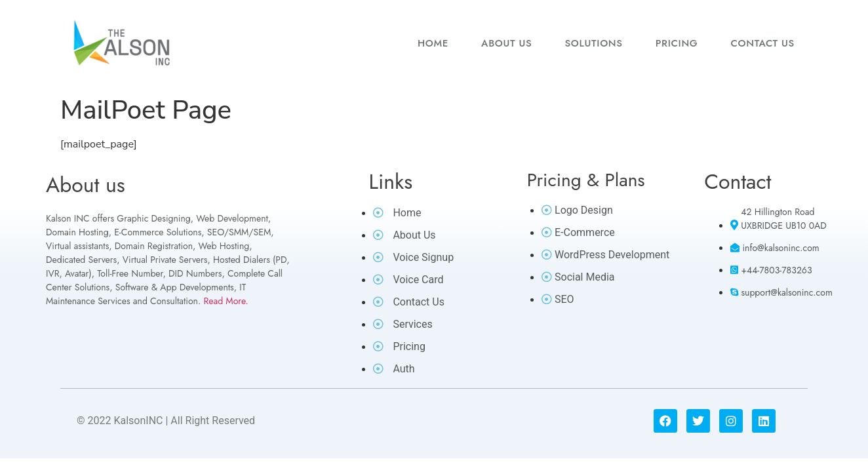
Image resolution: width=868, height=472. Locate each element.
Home (433, 43)
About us (506, 43)
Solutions (593, 43)
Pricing (677, 43)
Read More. (226, 301)
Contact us (762, 43)
